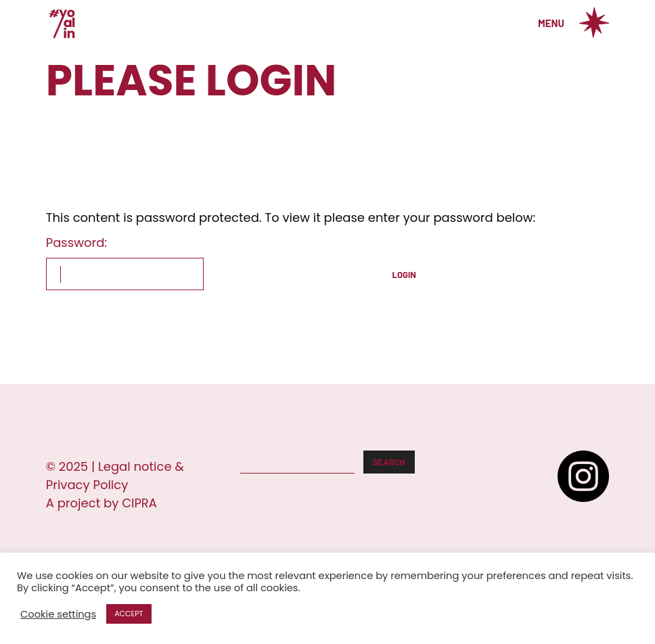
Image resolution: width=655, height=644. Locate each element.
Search (389, 462)
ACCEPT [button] (129, 614)
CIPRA (139, 503)
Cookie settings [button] (58, 614)
